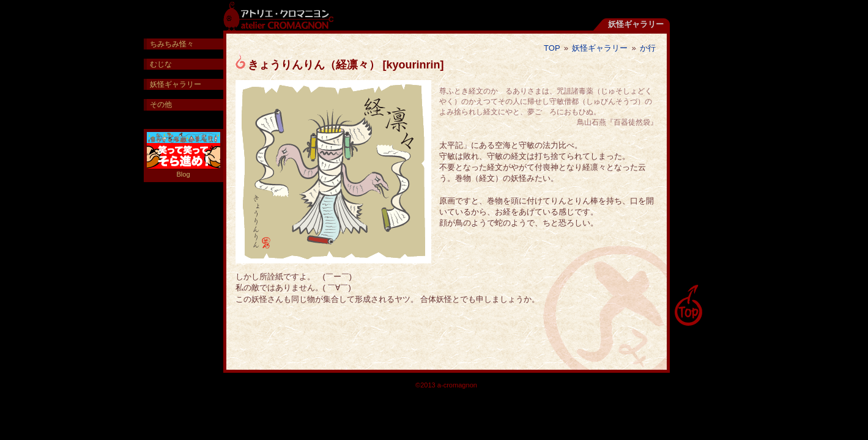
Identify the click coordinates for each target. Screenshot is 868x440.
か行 (648, 48)
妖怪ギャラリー (600, 48)
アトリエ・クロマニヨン (278, 15)
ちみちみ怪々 (172, 44)
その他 (161, 105)
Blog (184, 155)
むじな (161, 64)
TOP (552, 48)
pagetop (688, 306)
